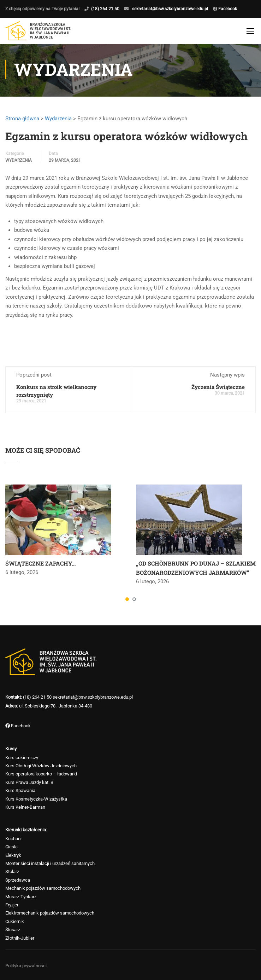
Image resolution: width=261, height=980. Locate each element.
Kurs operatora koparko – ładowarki (41, 774)
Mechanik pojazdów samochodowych (43, 888)
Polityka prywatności (26, 966)
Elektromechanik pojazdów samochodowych (50, 913)
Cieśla (11, 847)
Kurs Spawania (20, 790)
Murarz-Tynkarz (21, 897)
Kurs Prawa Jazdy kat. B (29, 782)
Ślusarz (13, 930)
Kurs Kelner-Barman (25, 807)
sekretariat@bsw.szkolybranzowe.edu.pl (170, 9)
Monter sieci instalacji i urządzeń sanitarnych (50, 863)
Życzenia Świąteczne (218, 390)
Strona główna (22, 122)
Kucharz (13, 839)
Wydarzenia (58, 122)
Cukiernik (15, 921)
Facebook (227, 9)
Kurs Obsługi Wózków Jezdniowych (41, 766)
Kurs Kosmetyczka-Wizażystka (36, 799)
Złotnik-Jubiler (20, 938)
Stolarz (12, 872)
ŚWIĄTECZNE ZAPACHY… (40, 567)
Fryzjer (12, 905)
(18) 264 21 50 (105, 9)
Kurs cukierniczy (22, 758)
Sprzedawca (18, 880)
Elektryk (13, 855)
